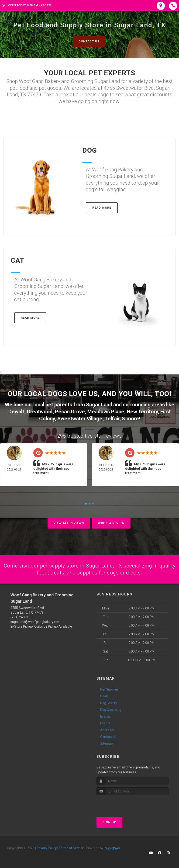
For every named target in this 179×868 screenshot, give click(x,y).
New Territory (142, 411)
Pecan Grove (70, 411)
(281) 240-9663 (22, 616)
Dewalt (16, 411)
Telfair (112, 418)
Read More (102, 208)
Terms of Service (71, 847)
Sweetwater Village (80, 418)
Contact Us (89, 41)
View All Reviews (69, 522)
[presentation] (121, 803)
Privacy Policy (47, 847)
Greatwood (40, 411)
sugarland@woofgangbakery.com (35, 621)
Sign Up (109, 821)
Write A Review (111, 522)
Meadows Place (106, 411)
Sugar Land (99, 405)
